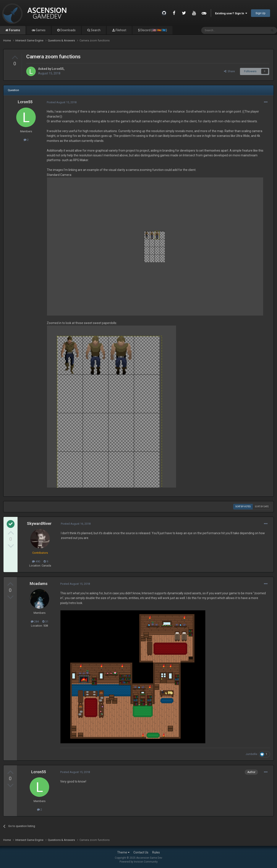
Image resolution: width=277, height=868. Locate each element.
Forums (14, 30)
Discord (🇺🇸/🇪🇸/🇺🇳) (153, 30)
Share (229, 71)
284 (35, 622)
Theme (123, 852)
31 (45, 622)
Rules (156, 852)
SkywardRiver (39, 523)
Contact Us (141, 852)
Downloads (68, 30)
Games (40, 30)
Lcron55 (58, 69)
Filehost (121, 30)
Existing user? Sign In (231, 13)
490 (36, 561)
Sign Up (261, 13)
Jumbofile (251, 754)
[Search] (224, 30)
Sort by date (262, 507)
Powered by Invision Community (139, 862)
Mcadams (39, 584)
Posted (62, 102)
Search (95, 30)
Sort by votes (243, 507)
